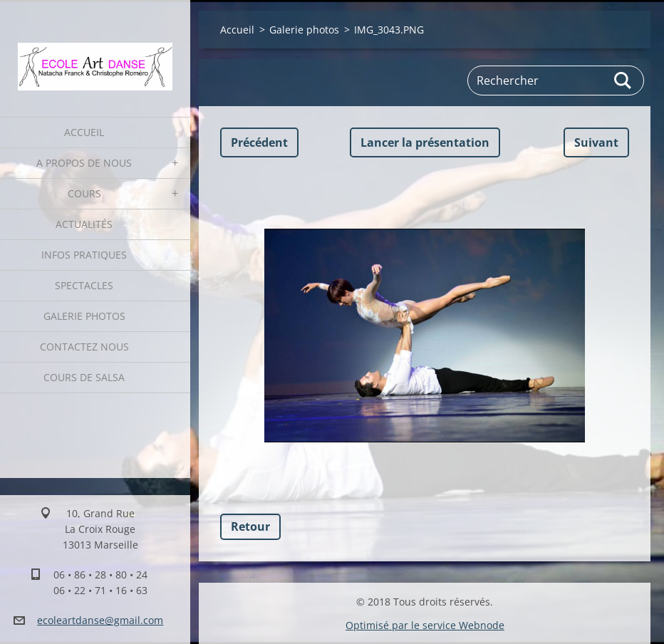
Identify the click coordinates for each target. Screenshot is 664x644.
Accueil (84, 132)
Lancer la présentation (425, 142)
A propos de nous (84, 163)
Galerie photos (84, 316)
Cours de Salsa (84, 377)
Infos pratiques (84, 255)
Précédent (259, 142)
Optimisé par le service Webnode (425, 625)
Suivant (596, 142)
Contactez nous (84, 347)
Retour (250, 526)
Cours (84, 193)
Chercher (623, 80)
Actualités (84, 224)
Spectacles (84, 285)
